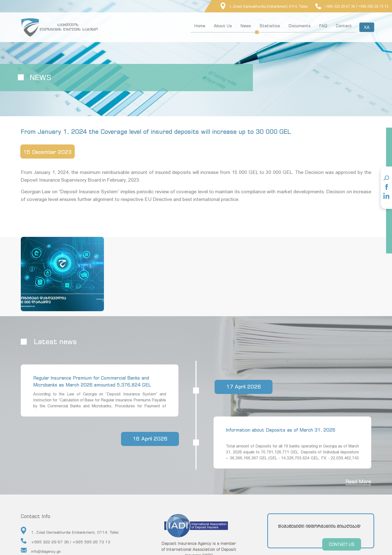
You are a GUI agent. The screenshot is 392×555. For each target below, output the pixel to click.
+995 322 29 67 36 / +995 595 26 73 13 (65, 540)
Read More (357, 481)
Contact (343, 26)
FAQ (323, 26)
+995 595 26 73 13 (373, 6)
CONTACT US (340, 543)
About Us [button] (222, 26)
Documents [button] (299, 26)
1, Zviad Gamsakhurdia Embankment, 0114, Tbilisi (264, 6)
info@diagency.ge (41, 550)
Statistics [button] (269, 26)
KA (366, 27)
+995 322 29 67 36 (335, 6)
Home (199, 26)
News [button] (245, 26)
